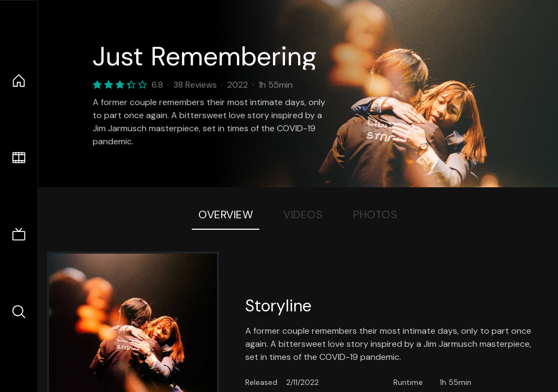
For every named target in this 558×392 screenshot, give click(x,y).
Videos (303, 215)
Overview (226, 215)
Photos (375, 215)
